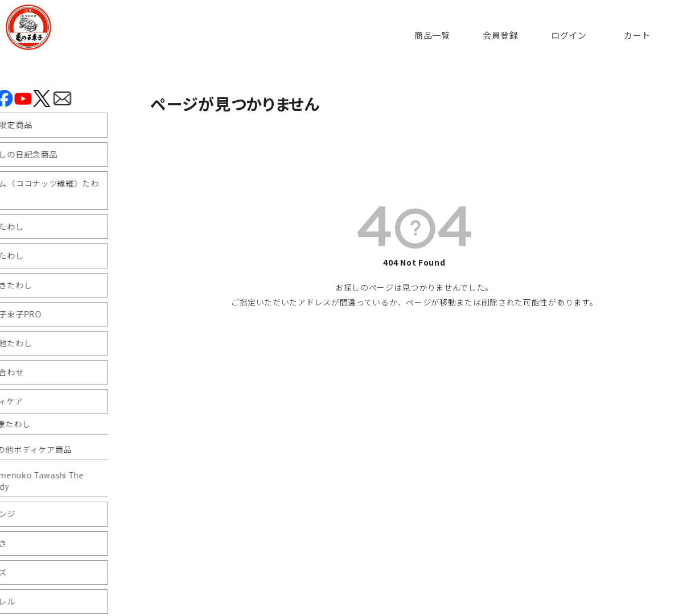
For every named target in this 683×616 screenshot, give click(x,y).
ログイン (569, 35)
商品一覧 (432, 35)
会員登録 (501, 35)
